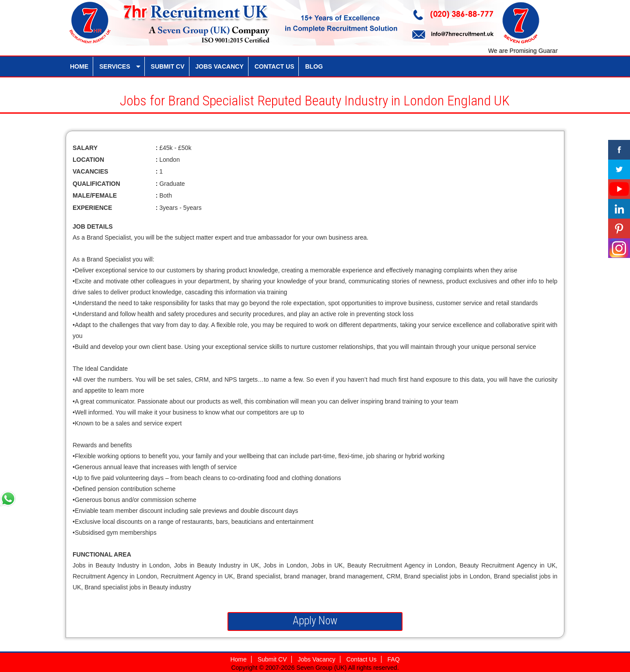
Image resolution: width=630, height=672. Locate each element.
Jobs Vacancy (316, 659)
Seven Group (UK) (322, 668)
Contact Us (361, 659)
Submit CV (272, 659)
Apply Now (315, 621)
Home (238, 659)
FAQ (394, 659)
